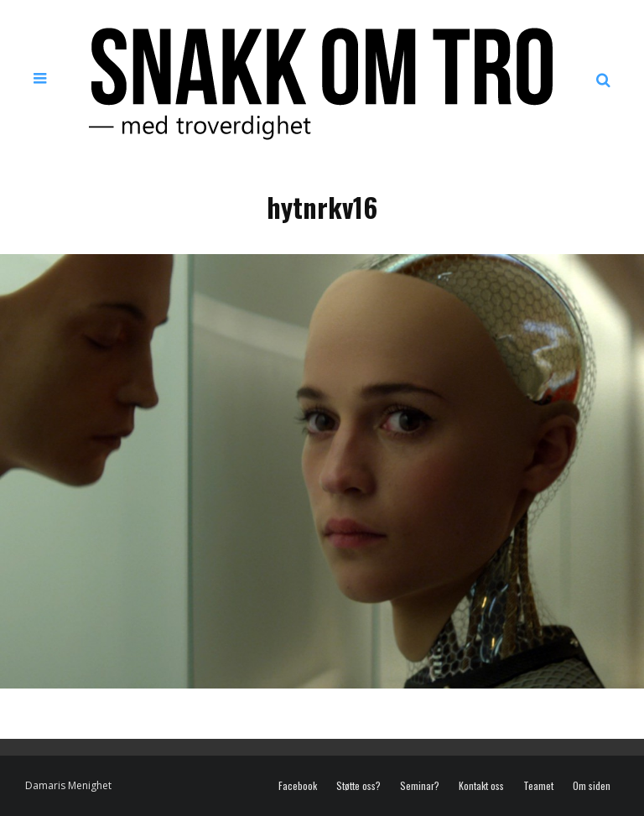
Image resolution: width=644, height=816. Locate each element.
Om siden (592, 786)
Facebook (298, 786)
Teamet (538, 786)
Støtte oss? (358, 786)
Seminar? (420, 786)
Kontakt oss (481, 786)
